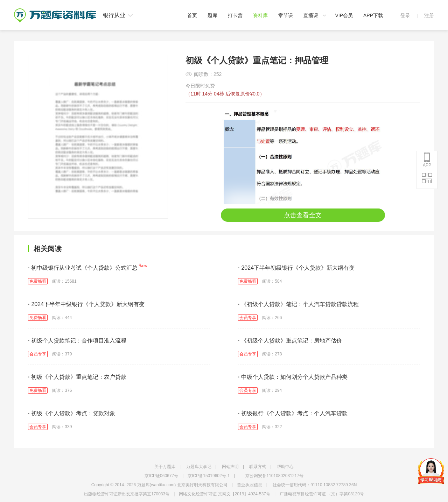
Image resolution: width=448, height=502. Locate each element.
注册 (429, 15)
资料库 (260, 15)
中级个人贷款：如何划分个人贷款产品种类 (293, 377)
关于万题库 (165, 467)
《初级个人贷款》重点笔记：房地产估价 (290, 341)
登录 (405, 15)
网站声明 (230, 467)
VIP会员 (344, 15)
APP (427, 160)
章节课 (286, 15)
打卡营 (235, 15)
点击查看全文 (303, 215)
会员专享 (248, 318)
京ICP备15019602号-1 (209, 476)
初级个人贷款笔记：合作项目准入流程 (77, 341)
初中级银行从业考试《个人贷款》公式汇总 (83, 268)
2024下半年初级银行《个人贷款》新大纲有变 (296, 268)
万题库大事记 (199, 467)
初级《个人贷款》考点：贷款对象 (72, 413)
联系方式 (258, 467)
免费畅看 (38, 281)
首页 (192, 15)
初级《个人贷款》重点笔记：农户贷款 (77, 377)
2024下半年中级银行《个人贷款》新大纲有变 (86, 304)
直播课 (311, 15)
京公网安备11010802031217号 (274, 476)
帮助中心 (285, 467)
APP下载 (373, 15)
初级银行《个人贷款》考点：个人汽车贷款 (293, 413)
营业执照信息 (250, 485)
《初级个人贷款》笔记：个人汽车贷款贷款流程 (298, 304)
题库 (212, 15)
